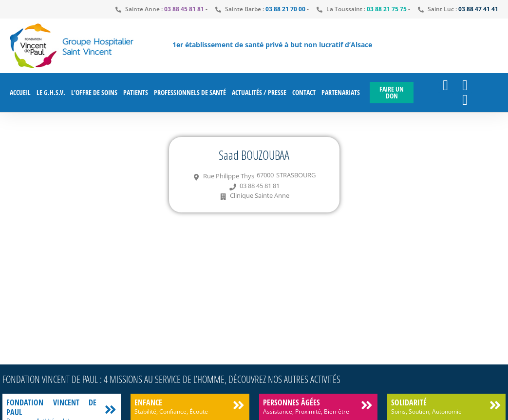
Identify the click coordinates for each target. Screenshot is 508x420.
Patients (136, 92)
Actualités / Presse (259, 92)
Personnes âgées (292, 402)
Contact (304, 92)
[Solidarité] (495, 405)
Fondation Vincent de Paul (51, 407)
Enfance (148, 402)
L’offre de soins (94, 92)
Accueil (20, 92)
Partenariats (341, 92)
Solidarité (409, 402)
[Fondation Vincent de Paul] (110, 410)
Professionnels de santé (190, 92)
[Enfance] (239, 405)
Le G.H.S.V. (51, 92)
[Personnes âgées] (367, 405)
